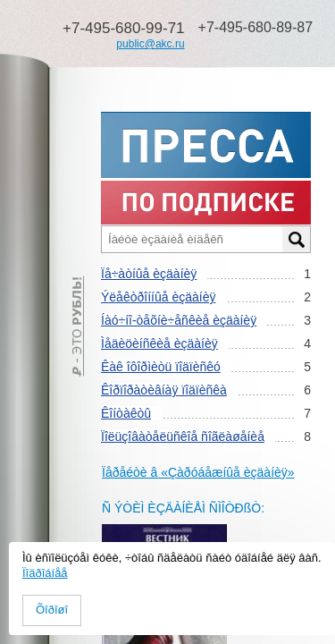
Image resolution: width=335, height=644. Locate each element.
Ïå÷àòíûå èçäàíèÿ (149, 274)
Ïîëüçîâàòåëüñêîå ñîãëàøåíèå (183, 436)
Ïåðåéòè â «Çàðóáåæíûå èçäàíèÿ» (198, 472)
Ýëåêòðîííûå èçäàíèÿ (158, 297)
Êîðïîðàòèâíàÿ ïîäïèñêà (164, 390)
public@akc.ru (150, 44)
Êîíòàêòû (126, 413)
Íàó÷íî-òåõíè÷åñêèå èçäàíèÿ (179, 320)
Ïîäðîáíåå (45, 573)
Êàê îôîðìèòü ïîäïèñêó (161, 367)
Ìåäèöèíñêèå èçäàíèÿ (159, 343)
